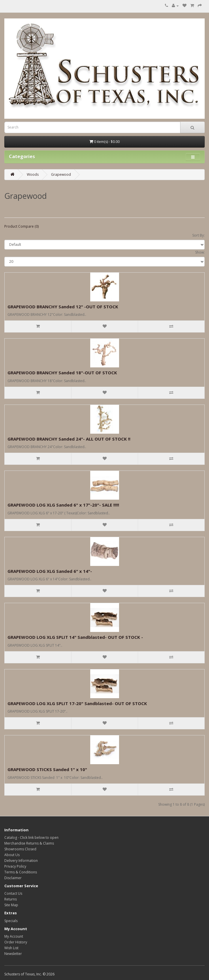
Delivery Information (21, 861)
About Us (12, 855)
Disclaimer (13, 878)
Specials (11, 921)
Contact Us (13, 893)
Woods (33, 174)
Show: (200, 252)
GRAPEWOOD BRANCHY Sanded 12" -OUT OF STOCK (63, 307)
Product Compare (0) (21, 226)
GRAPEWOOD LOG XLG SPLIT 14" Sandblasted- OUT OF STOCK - (75, 637)
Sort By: (198, 235)
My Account (14, 936)
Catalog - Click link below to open (31, 838)
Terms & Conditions (21, 872)
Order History (16, 942)
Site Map (11, 905)
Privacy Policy (15, 866)
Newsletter (13, 954)
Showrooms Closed (20, 849)
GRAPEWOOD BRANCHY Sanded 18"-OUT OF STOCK (62, 373)
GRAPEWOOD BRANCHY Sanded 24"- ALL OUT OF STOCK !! (69, 439)
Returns (11, 899)
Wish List (11, 948)
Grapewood (61, 174)
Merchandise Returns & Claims (29, 843)
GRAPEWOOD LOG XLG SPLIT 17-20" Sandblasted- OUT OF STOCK (77, 703)
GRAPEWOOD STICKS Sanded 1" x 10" (47, 769)
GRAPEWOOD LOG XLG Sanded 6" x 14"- (50, 571)
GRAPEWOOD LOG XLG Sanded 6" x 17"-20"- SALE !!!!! (63, 505)
